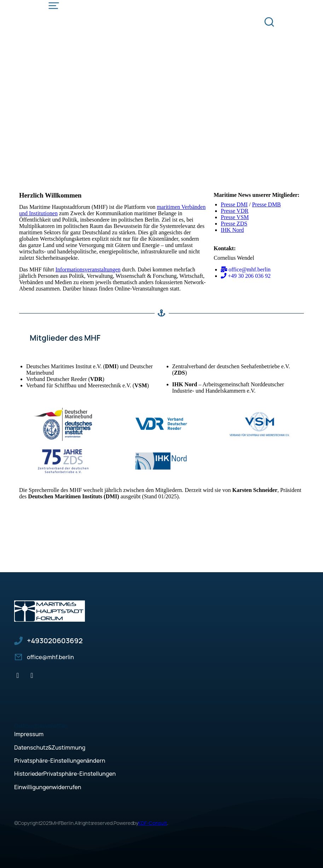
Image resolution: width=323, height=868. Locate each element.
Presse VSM (235, 217)
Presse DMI (234, 204)
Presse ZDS (234, 224)
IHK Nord (232, 230)
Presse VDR (235, 211)
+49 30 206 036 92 (55, 641)
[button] (161, 761)
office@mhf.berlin (50, 657)
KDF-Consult (152, 823)
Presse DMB (266, 204)
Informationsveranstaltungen (88, 269)
